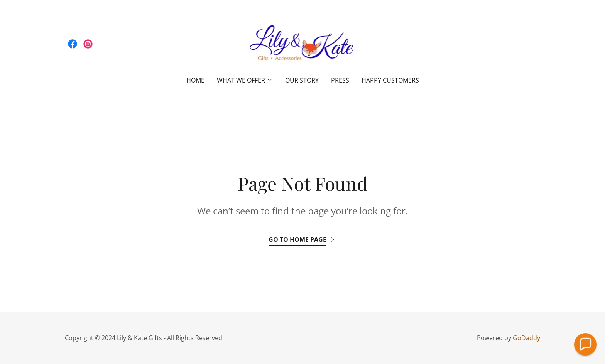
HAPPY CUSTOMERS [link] (390, 80)
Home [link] (195, 80)
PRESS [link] (340, 80)
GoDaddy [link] (526, 338)
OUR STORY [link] (302, 80)
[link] (73, 44)
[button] (245, 80)
